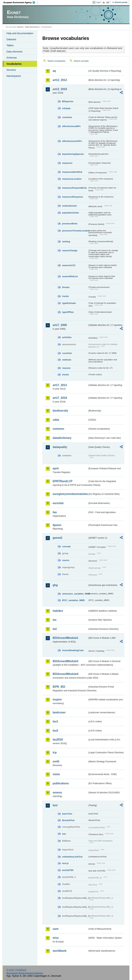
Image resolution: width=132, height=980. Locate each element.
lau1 (55, 721)
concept (66, 546)
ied (55, 629)
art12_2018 (60, 89)
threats (66, 287)
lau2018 (58, 740)
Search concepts (81, 61)
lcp (55, 752)
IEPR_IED (59, 687)
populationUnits (70, 213)
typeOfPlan (68, 312)
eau (64, 834)
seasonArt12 (69, 265)
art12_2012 (60, 80)
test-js (65, 863)
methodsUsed (69, 206)
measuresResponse (72, 197)
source (66, 560)
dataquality (60, 447)
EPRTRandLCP (62, 481)
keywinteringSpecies (73, 154)
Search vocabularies (56, 61)
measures (67, 163)
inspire (57, 699)
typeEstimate (69, 303)
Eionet (20, 27)
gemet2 (57, 538)
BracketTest (68, 820)
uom (56, 929)
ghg (55, 585)
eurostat (58, 503)
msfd (56, 761)
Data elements (14, 52)
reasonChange (70, 250)
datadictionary (62, 438)
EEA (20, 2)
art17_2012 (60, 385)
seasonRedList (70, 276)
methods (67, 360)
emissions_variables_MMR (75, 594)
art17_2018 (60, 398)
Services (11, 70)
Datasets (11, 39)
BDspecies (68, 101)
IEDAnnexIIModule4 (65, 674)
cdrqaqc (66, 108)
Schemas (12, 58)
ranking (66, 242)
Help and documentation (20, 33)
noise (56, 774)
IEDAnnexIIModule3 (65, 661)
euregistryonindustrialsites (70, 494)
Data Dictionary (32, 27)
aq (54, 71)
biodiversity (60, 411)
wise (56, 938)
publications (61, 783)
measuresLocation (72, 179)
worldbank (59, 951)
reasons (66, 368)
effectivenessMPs (71, 126)
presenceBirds (70, 224)
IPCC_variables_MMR (73, 600)
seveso (57, 793)
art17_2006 (60, 325)
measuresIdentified (72, 172)
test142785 (68, 870)
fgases (57, 525)
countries (67, 117)
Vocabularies (14, 64)
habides (58, 611)
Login (98, 2)
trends (65, 296)
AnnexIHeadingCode (73, 650)
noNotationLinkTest (72, 857)
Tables (10, 45)
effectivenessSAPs (72, 141)
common (58, 429)
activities (67, 337)
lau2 (55, 731)
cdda (56, 420)
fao (55, 512)
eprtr (56, 468)
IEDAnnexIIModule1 (65, 638)
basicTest (67, 814)
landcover (59, 712)
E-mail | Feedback (16, 970)
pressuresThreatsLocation (75, 231)
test (55, 805)
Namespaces (14, 76)
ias (54, 620)
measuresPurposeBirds (74, 188)
